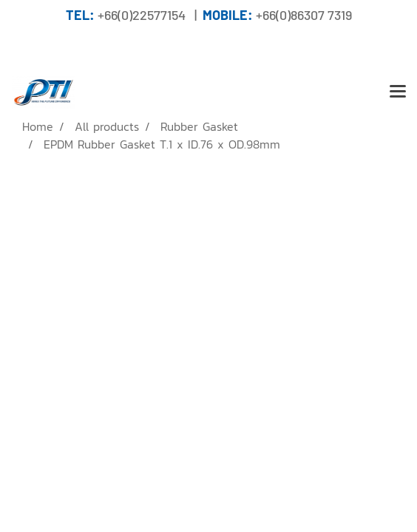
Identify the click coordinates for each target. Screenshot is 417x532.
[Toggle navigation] (398, 92)
